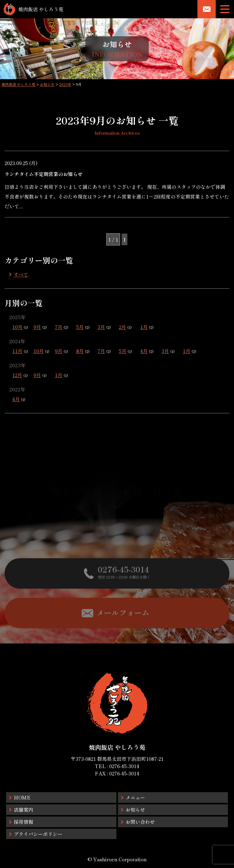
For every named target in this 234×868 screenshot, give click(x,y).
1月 (144, 327)
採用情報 (23, 822)
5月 (80, 327)
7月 (59, 327)
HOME (22, 797)
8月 (80, 351)
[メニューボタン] (225, 9)
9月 (37, 327)
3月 (101, 327)
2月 (122, 327)
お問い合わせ (140, 822)
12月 (17, 375)
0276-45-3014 (124, 766)
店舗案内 (23, 810)
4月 (144, 351)
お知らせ (135, 810)
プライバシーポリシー (38, 834)
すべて (21, 274)
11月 (17, 351)
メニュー (135, 797)
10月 (17, 327)
